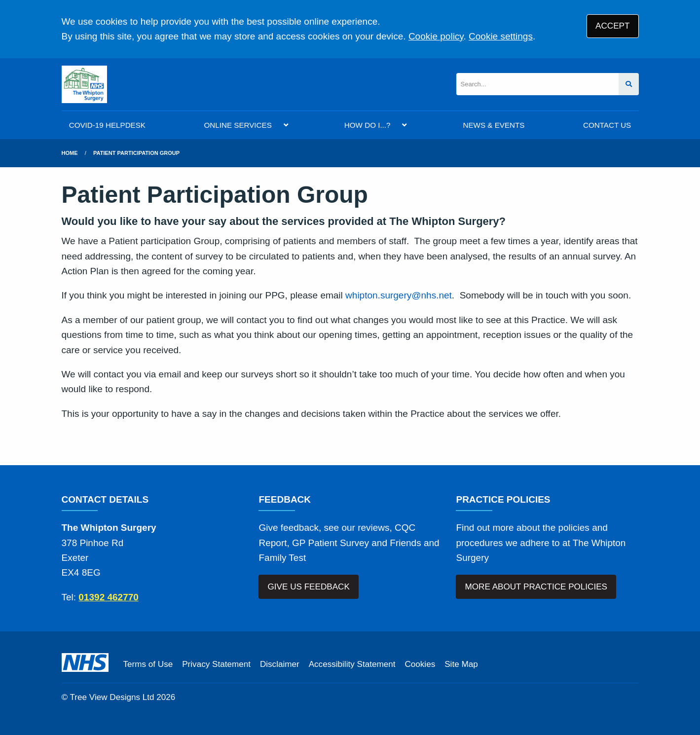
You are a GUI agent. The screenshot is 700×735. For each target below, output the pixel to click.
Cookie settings (501, 36)
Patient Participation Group (136, 153)
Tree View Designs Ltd (112, 697)
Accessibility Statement (352, 664)
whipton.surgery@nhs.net (399, 295)
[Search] (537, 84)
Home (70, 153)
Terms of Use (148, 664)
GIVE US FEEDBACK (309, 587)
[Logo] (84, 84)
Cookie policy (436, 36)
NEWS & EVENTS (494, 125)
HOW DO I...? (368, 125)
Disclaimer (280, 664)
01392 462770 (109, 597)
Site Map (461, 664)
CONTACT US (607, 125)
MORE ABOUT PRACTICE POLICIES (536, 587)
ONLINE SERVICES (238, 125)
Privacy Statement (216, 664)
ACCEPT (612, 26)
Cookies (420, 664)
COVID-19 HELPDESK (107, 125)
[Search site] (629, 84)
